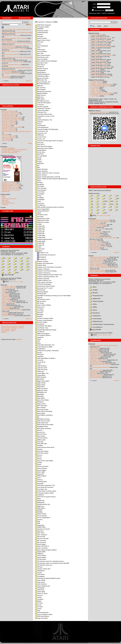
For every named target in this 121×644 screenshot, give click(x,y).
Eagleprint (39, 163)
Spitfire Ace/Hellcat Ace (9, 302)
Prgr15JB (39, 483)
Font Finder (40, 192)
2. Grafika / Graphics (96, 83)
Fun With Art (40, 205)
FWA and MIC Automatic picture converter (49, 207)
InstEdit (38, 316)
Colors (38, 124)
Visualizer (39, 599)
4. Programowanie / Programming (100, 86)
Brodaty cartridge (7, 60)
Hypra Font (40, 307)
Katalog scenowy (94, 193)
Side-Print (39, 531)
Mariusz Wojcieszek (96, 232)
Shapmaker (40, 525)
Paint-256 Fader (41, 444)
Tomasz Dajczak (95, 223)
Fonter (38, 196)
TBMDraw (39, 554)
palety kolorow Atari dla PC (45, 447)
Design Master (41, 150)
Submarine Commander (9, 288)
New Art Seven (41, 434)
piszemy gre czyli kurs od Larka (99, 43)
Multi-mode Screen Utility (44, 425)
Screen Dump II (41, 516)
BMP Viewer (40, 99)
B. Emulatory (94, 313)
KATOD (92, 230)
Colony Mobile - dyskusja (9, 329)
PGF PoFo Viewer (42, 453)
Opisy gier (4, 285)
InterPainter (40, 324)
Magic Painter (40, 383)
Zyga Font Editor (41, 618)
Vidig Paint (40, 590)
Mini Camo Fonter (42, 409)
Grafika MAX (40, 236)
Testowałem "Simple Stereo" (98, 360)
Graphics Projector (42, 279)
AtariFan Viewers (41, 69)
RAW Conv (39, 506)
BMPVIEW (5, 134)
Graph (38, 247)
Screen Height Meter (43, 518)
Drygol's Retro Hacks (8, 203)
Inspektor (5, 314)
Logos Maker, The (42, 373)
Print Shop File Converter (44, 487)
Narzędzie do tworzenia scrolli (11, 114)
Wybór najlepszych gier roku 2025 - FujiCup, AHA (17, 57)
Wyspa (4, 304)
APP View (39, 42)
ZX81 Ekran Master (42, 616)
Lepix (38, 364)
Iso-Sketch (39, 332)
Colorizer (39, 122)
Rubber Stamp (41, 514)
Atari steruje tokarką (96, 377)
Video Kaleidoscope (42, 586)
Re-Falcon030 (6, 72)
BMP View (39, 97)
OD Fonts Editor (41, 438)
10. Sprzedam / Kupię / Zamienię (100, 95)
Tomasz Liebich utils (43, 569)
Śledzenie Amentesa (96, 235)
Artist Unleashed (41, 46)
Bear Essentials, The (43, 82)
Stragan (91, 256)
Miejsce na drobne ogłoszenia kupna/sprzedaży (104, 267)
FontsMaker (40, 200)
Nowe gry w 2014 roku (8, 137)
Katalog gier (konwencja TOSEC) (11, 278)
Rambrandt (40, 501)
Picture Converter (42, 466)
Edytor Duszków (41, 171)
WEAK (38, 601)
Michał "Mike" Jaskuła (96, 226)
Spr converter (40, 540)
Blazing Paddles (41, 93)
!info (105, 201)
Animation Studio (42, 31)
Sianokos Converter (42, 529)
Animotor (39, 36)
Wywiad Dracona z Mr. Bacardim (100, 222)
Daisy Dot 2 (40, 144)
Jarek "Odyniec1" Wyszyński (98, 246)
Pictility (38, 463)
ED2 (37, 167)
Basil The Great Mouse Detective (12, 310)
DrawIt (38, 160)
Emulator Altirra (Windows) (10, 152)
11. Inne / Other (94, 96)
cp (117, 195)
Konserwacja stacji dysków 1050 (11, 118)
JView (38, 339)
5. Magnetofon (95, 299)
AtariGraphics (40, 72)
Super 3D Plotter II (42, 546)
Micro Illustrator (41, 406)
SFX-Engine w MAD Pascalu (10, 113)
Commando (5, 294)
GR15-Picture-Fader (42, 219)
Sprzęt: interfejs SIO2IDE (97, 270)
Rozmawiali (92, 219)
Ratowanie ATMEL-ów (96, 354)
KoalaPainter (40, 349)
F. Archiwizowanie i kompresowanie (102, 324)
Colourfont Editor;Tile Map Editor (47, 129)
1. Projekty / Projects (96, 81)
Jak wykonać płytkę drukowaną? (99, 367)
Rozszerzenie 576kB (96, 370)
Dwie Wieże (5, 308)
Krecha (38, 353)
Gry (93, 26)
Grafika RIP (40, 243)
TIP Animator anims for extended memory (49, 561)
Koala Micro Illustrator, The (45, 345)
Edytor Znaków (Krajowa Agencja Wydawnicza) (51, 179)
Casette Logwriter (42, 107)
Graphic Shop (40, 265)
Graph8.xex (42, 259)
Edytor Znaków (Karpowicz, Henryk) (48, 177)
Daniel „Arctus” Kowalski (97, 229)
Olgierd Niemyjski (95, 249)
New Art (39, 430)
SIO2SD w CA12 (95, 353)
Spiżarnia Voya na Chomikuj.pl (11, 190)
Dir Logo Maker (41, 156)
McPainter (39, 402)
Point (38, 478)
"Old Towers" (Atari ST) (9, 286)
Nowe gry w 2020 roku (8, 121)
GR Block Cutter (41, 215)
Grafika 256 (40, 226)
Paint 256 (39, 442)
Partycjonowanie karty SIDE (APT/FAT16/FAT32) (16, 132)
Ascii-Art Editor (41, 51)
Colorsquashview (42, 127)
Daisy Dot (39, 143)
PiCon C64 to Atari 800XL (44, 461)
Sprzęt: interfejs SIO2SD (97, 272)
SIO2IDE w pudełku (96, 376)
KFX (37, 341)
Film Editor (40, 186)
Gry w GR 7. (94, 49)
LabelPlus (39, 356)
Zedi (37, 611)
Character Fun (41, 112)
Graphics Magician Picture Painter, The (49, 275)
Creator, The (40, 139)
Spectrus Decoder (42, 538)
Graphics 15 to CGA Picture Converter (48, 267)
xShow (38, 609)
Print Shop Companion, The (45, 485)
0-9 (3, 258)
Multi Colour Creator (43, 421)
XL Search (5, 205)
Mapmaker (39, 396)
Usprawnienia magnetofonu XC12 (12, 117)
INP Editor (39, 315)
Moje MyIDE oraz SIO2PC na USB (100, 364)
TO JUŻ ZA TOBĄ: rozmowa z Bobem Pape (103, 238)
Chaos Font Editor (42, 110)
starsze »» (29, 81)
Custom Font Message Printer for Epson (49, 141)
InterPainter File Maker (43, 326)
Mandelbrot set (41, 392)
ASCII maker (40, 50)
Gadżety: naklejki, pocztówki (98, 264)
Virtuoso (39, 595)
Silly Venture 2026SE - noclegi (99, 64)
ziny (105, 213)
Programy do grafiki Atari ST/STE (100, 76)
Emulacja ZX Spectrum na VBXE (12, 127)
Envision (39, 182)
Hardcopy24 (40, 290)
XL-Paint (39, 607)
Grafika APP (40, 228)
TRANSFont (40, 571)
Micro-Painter (40, 408)
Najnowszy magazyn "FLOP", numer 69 (14, 49)
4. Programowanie (96, 296)
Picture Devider (41, 468)
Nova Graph (40, 436)
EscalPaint (39, 184)
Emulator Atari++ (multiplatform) (11, 151)
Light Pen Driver (41, 370)
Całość (6, 281)
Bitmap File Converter (43, 91)
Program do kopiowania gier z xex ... (101, 38)
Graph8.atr (42, 257)
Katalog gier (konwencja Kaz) (10, 250)
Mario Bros (5, 295)
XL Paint (39, 603)
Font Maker (40, 194)
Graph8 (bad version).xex (46, 255)
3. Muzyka (93, 293)
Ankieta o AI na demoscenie (10, 51)
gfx (117, 198)
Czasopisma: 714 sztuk (9, 183)
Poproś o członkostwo (108, 13)
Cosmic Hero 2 (94, 52)
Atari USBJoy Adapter (96, 260)
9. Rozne (93, 310)
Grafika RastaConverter (44, 239)
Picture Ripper (41, 470)
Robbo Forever (6, 298)
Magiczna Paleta (41, 389)
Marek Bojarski (94, 248)
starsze (30, 143)
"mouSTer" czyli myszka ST (98, 259)
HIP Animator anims (42, 299)
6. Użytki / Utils (94, 89)
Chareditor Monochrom (44, 114)
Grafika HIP (40, 232)
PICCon (38, 459)
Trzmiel (38, 573)
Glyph (38, 213)
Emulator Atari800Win (8, 148)
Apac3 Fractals (41, 38)
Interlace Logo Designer (44, 320)
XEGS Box (93, 373)
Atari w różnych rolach (96, 375)
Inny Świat (5, 313)
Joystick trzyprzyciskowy (97, 363)
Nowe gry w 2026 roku (8, 111)
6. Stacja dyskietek (96, 301)
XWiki (3, 197)
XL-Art (38, 605)
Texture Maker (41, 557)
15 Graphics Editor (42, 27)
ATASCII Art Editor (42, 76)
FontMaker (39, 198)
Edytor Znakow (41, 175)
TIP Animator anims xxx (44, 565)
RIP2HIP (39, 510)
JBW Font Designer (42, 334)
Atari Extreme (6, 76)
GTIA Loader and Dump (44, 282)
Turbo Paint (40, 575)
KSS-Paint (39, 354)
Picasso (39, 455)
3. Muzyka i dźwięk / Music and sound (101, 84)
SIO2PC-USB (94, 350)
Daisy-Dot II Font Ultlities (44, 148)
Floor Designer (41, 188)
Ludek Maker (40, 375)
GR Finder (39, 217)
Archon (4, 305)
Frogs (4, 289)
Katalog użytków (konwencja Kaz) (99, 279)
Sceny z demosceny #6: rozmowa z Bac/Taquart (16, 43)
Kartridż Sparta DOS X (9, 115)
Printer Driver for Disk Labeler (46, 491)
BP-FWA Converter (42, 101)
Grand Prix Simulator (8, 316)
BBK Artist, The (41, 80)
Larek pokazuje (6, 126)
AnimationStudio (41, 32)
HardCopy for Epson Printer (45, 286)
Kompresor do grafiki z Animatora (47, 351)
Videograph (40, 588)
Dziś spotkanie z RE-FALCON (11, 73)
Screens (39, 520)
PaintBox (39, 446)
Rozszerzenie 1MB (95, 361)
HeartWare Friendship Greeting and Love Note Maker (53, 296)
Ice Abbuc (39, 309)
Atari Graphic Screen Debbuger (46, 61)
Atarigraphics (40, 70)
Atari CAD (39, 53)
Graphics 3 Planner (42, 269)
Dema (106, 26)
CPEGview (39, 135)
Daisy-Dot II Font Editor (44, 146)
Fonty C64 (39, 203)
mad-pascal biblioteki (96, 35)
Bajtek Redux (6, 191)
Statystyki (4, 332)
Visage (38, 597)
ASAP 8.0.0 (5, 78)
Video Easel (40, 582)
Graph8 (38, 251)
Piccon (38, 457)
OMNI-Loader (40, 440)
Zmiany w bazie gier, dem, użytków (100, 46)
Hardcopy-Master (42, 292)
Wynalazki (92, 344)
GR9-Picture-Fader (42, 222)
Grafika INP (40, 234)
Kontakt (3, 207)
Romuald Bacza (95, 233)
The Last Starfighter (8, 307)
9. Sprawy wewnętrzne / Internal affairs (101, 93)
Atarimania (5, 200)
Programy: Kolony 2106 (97, 262)
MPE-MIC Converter (42, 419)
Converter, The (41, 133)
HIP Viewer (40, 303)
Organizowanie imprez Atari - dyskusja (13, 326)
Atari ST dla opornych (8, 136)
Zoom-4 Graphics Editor (44, 614)
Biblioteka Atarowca (7, 155)
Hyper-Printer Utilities (43, 305)
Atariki (4, 196)
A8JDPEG (39, 29)
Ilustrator (39, 313)
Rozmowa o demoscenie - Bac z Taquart (14, 38)
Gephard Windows (42, 211)
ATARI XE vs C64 (95, 70)
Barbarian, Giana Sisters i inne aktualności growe (16, 32)
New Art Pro (40, 432)
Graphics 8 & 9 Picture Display (46, 271)
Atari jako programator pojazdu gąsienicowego (16, 68)
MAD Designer (41, 377)
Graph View (40, 249)
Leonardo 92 (40, 362)
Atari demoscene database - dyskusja (12, 328)
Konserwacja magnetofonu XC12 (12, 120)
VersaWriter (40, 576)
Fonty (38, 201)
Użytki (99, 26)
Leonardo (39, 360)
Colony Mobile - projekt (8, 331)
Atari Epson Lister (42, 57)
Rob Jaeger (93, 241)
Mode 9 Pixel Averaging (44, 411)
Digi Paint (39, 154)
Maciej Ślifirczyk (95, 245)
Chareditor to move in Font (45, 116)
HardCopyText (41, 294)
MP (37, 417)
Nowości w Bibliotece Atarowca (11, 65)
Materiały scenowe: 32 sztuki (10, 184)
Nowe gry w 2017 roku (8, 124)
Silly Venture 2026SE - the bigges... (100, 67)
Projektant (39, 495)
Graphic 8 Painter (42, 261)
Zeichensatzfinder (42, 612)
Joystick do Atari (95, 357)
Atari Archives (6, 202)
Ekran (38, 181)
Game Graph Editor (42, 209)
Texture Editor (41, 556)
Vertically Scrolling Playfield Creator (48, 578)
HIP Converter (41, 301)
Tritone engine (6, 139)
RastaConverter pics (43, 504)
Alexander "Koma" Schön (97, 244)
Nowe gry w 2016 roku (8, 129)
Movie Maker (40, 413)
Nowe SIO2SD (94, 351)
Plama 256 (39, 474)
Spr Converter (41, 542)
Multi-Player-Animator (43, 428)
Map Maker (40, 394)
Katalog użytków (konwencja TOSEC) (100, 333)
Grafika (38, 224)
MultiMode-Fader (41, 427)
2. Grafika (93, 290)
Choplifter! (5, 291)
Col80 (38, 118)
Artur (38, 48)
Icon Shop (39, 311)
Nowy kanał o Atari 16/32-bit (10, 54)
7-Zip (17, 282)
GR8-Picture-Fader (42, 220)
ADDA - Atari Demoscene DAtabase (100, 190)
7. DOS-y (93, 304)
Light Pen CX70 (41, 368)
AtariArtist (39, 67)
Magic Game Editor (42, 381)
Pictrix (38, 465)
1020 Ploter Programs (43, 25)
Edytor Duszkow (41, 169)
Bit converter (40, 88)
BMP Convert (40, 95)
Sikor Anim (40, 533)
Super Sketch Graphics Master (46, 550)
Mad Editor (40, 379)
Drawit (38, 158)
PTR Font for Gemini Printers (45, 497)
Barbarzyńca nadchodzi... (9, 70)
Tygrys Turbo (94, 359)
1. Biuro (93, 287)
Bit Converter (40, 89)
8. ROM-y (93, 307)
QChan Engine (6, 140)
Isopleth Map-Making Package (46, 330)
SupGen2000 (40, 552)
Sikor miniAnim (41, 535)
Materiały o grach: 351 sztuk (10, 189)
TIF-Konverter (40, 559)
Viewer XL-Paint (41, 593)
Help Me (39, 298)
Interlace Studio (41, 322)
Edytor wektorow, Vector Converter (47, 173)
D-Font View (40, 152)
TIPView (39, 567)
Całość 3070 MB (8, 275)
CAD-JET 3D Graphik (43, 103)
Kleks (38, 343)
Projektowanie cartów (96, 356)
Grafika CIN (40, 230)
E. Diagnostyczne (96, 321)
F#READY (93, 227)
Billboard (39, 86)
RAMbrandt (40, 502)
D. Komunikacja (95, 319)
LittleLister (39, 372)
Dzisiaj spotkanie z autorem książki (12, 62)
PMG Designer (41, 476)
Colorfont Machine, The (44, 120)
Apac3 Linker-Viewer (43, 40)
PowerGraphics (41, 482)
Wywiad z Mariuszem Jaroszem (99, 220)
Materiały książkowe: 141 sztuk (11, 186)
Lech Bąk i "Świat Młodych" (98, 225)
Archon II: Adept (7, 301)
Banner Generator (42, 78)
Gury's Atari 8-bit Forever (9, 199)
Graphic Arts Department (44, 263)
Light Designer (41, 366)
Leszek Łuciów (94, 236)
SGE (37, 523)
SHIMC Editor (40, 527)
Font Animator (41, 190)
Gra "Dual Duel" (95, 58)
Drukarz (39, 162)
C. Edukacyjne (95, 316)
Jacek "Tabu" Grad (95, 242)
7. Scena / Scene (95, 90)
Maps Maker (40, 398)
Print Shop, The (41, 489)
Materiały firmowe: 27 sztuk (10, 187)
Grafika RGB (40, 241)
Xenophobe (5, 297)
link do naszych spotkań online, (99, 112)
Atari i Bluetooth (95, 348)
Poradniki (4, 110)
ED (37, 165)
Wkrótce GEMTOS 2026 (9, 41)
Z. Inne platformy (96, 327)
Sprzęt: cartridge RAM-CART (98, 266)
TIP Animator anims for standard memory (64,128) (52, 563)
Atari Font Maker (41, 59)
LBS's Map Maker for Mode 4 (45, 358)
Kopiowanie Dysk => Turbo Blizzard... (101, 55)
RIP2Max (39, 512)
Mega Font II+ (40, 404)
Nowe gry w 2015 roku (8, 130)
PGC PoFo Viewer (42, 451)
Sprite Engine (40, 544)
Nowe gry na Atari (95, 73)
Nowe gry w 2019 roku (8, 123)
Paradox (39, 449)
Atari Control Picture (43, 55)
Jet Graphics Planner (43, 335)
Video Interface (41, 584)
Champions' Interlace (43, 108)
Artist (38, 44)
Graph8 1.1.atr (43, 253)
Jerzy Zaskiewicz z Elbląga (98, 61)
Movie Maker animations (44, 415)
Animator (39, 34)
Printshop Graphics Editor (44, 493)
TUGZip (21, 282)
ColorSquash (40, 125)
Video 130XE (40, 580)
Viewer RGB (40, 592)
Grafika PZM (40, 238)
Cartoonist (39, 105)
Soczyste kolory (95, 372)
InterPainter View (41, 328)
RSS (28, 25)
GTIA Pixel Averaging (43, 284)
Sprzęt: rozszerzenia (96, 263)
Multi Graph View (41, 423)
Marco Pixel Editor (42, 400)
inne (16, 272)
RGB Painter (40, 508)
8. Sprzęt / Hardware (96, 92)
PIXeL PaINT (40, 472)
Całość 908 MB (95, 330)
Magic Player (40, 385)
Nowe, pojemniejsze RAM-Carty (99, 257)
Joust (3, 292)
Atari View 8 (40, 65)
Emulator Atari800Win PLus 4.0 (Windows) (14, 150)
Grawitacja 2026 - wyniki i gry (11, 35)
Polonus (39, 480)
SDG (38, 521)
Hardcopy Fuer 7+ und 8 (44, 288)
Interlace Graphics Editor (44, 318)
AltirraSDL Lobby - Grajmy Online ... (101, 41)
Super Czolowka (41, 548)
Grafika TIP (40, 245)
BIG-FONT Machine (42, 84)
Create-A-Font (41, 137)
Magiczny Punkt (41, 391)
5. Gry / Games (94, 87)
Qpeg (38, 499)
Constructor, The (41, 131)
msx (111, 204)
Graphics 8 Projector (43, 273)
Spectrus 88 (40, 537)
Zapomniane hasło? (95, 13)
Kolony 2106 (6, 299)
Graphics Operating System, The (47, 277)
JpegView (39, 337)
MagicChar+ (40, 387)
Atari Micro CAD (41, 63)
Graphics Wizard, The (43, 280)
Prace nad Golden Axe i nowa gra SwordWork (16, 30)
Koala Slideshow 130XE (44, 347)
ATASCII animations (42, 74)
